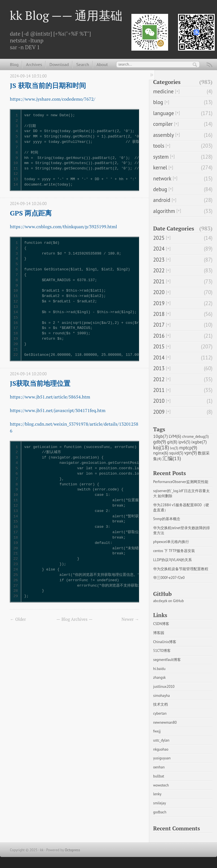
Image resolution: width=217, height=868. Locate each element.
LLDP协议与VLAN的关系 (172, 560)
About (102, 64)
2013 (159, 368)
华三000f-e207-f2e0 (169, 578)
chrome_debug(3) (196, 437)
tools (159, 146)
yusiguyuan (162, 758)
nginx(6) (161, 453)
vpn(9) (191, 453)
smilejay (160, 803)
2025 (159, 238)
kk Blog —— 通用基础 (66, 15)
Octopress (72, 850)
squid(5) (176, 453)
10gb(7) (160, 436)
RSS (210, 66)
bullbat (159, 776)
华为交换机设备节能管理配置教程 (181, 569)
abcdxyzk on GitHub (168, 601)
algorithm (164, 211)
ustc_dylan (161, 740)
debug (160, 189)
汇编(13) (172, 458)
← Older (18, 619)
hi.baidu (159, 669)
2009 (159, 412)
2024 (159, 249)
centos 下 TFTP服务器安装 (174, 551)
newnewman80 (165, 722)
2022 (159, 270)
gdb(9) (160, 442)
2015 (159, 346)
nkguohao (161, 749)
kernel (160, 167)
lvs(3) (174, 448)
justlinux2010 (164, 687)
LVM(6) (175, 436)
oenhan (159, 767)
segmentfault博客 (167, 660)
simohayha (161, 696)
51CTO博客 (162, 651)
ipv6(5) (184, 442)
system (161, 157)
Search (83, 64)
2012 (159, 379)
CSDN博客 (161, 624)
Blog (14, 64)
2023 (159, 260)
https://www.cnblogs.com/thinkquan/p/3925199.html (63, 227)
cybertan (160, 713)
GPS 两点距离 (31, 213)
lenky (157, 794)
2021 (159, 281)
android (162, 200)
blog (158, 102)
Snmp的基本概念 (167, 519)
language (163, 113)
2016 (159, 336)
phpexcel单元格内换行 (171, 542)
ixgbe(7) (199, 442)
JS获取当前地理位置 (40, 383)
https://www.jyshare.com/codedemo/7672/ (53, 99)
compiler (163, 124)
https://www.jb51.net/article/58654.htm (50, 397)
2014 (159, 357)
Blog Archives (74, 619)
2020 (159, 292)
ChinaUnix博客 (165, 642)
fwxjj (157, 731)
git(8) (172, 442)
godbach (160, 812)
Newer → (130, 619)
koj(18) (161, 447)
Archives (34, 64)
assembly (163, 135)
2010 (159, 401)
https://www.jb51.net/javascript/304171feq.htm (58, 410)
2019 (159, 303)
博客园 (159, 633)
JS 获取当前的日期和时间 (48, 85)
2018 (159, 314)
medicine (163, 91)
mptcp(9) (188, 448)
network (162, 178)
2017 (159, 325)
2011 (159, 390)
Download (59, 64)
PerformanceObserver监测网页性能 (181, 482)
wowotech (161, 785)
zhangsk (159, 678)
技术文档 (160, 704)
